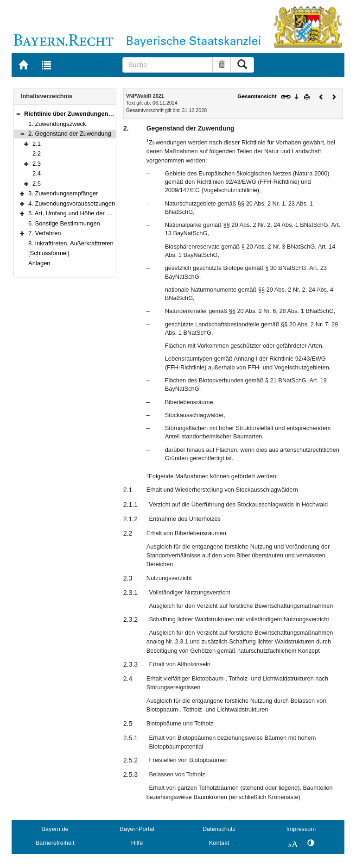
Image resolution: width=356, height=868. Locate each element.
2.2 (37, 153)
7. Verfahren (45, 233)
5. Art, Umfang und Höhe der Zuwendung (83, 213)
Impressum (301, 829)
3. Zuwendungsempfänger (63, 193)
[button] (18, 114)
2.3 (37, 164)
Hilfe (137, 843)
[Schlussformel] (49, 253)
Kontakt (219, 843)
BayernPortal (137, 829)
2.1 (37, 144)
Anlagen (39, 263)
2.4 (37, 173)
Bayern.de (55, 829)
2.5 (37, 184)
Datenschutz (219, 829)
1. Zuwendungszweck (57, 124)
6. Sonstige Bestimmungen (64, 223)
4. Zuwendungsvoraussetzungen (72, 203)
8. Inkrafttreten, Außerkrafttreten (71, 243)
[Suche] (168, 65)
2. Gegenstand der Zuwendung (70, 134)
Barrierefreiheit (55, 843)
